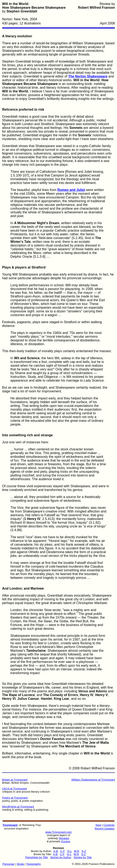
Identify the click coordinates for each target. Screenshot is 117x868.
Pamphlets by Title (36, 857)
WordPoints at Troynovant (18, 807)
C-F (63, 851)
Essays (66, 841)
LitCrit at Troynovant (14, 789)
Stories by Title (83, 857)
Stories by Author (61, 857)
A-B (56, 851)
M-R (77, 851)
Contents (109, 825)
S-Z (84, 851)
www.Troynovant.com (58, 832)
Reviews (64, 838)
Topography (33, 864)
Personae (8, 864)
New (98, 825)
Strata (20, 864)
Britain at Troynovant (15, 780)
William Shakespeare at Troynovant (93, 780)
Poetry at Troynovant (15, 798)
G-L (69, 851)
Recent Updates (105, 829)
